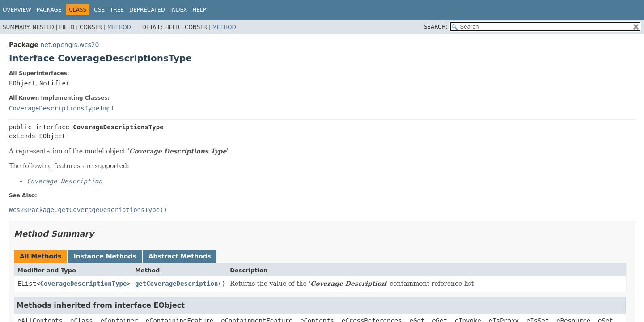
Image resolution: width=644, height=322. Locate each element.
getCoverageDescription (176, 284)
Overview (17, 10)
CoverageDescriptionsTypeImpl (62, 108)
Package (49, 10)
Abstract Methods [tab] (180, 256)
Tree (117, 10)
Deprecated (147, 10)
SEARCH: (436, 27)
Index (179, 10)
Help (199, 10)
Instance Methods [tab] (105, 256)
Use (99, 10)
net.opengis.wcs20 (70, 45)
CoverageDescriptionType (84, 284)
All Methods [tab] (40, 256)
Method (119, 27)
